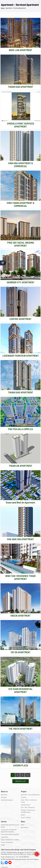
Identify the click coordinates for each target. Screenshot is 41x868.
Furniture (24, 797)
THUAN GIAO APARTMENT (21, 87)
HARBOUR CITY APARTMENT (20, 282)
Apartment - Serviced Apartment (30, 795)
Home (3, 8)
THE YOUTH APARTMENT (21, 729)
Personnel (4, 797)
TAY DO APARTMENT (20, 652)
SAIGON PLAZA (21, 765)
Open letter (4, 795)
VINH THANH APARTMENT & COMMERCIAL (21, 204)
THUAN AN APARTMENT (20, 466)
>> (28, 775)
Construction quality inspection (10, 834)
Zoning (3, 845)
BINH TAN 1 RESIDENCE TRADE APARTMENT (21, 577)
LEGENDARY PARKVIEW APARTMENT (21, 356)
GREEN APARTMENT (20, 616)
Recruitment (25, 827)
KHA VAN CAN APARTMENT (20, 539)
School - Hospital (26, 817)
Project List (21, 781)
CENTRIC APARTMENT (20, 319)
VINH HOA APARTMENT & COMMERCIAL (21, 165)
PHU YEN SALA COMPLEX (21, 429)
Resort (23, 815)
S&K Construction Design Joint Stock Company (25, 859)
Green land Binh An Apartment (21, 502)
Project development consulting (10, 840)
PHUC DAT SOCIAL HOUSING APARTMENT (21, 244)
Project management (7, 842)
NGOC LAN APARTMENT (21, 50)
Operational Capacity (7, 800)
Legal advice (5, 837)
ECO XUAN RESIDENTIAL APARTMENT (21, 690)
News (23, 825)
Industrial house (26, 805)
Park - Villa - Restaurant (28, 807)
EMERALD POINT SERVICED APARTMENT (21, 125)
